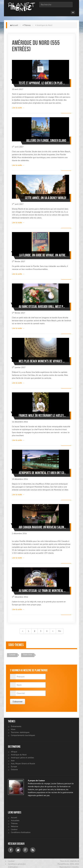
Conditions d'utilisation (21, 832)
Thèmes (27, 25)
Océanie (14, 769)
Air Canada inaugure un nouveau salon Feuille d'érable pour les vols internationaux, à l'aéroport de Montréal (42, 527)
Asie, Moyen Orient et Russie (23, 764)
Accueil (15, 25)
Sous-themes (16, 645)
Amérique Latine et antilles (22, 758)
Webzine (15, 826)
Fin (60, 631)
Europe (14, 766)
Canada (12, 655)
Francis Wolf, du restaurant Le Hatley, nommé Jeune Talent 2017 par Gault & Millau (42, 416)
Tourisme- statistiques (20, 732)
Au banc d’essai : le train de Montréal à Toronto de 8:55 (42, 591)
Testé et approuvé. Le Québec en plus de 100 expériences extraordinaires (42, 83)
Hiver (13, 729)
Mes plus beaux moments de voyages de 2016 (42, 361)
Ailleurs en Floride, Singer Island (46, 141)
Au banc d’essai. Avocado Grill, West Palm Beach (42, 307)
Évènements (16, 726)
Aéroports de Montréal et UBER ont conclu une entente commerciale (42, 473)
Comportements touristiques (23, 735)
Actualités (15, 820)
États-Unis (28, 655)
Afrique (14, 752)
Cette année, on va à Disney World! (46, 198)
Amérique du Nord (19, 755)
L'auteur (14, 829)
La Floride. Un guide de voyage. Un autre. (43, 255)
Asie (13, 761)
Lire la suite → (18, 108)
